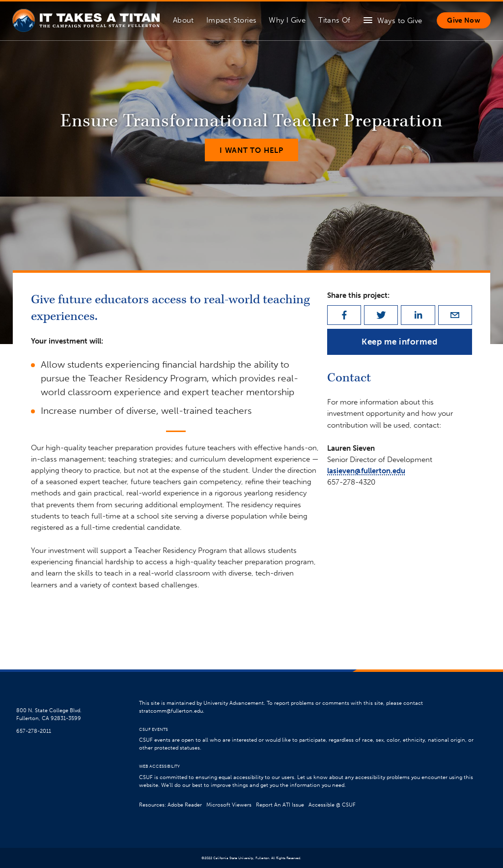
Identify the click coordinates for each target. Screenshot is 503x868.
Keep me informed (399, 342)
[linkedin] (418, 315)
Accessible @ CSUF (332, 805)
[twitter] (381, 315)
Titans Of (334, 20)
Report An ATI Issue (280, 805)
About (183, 20)
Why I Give (287, 20)
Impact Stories (231, 20)
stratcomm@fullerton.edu (171, 711)
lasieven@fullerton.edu (366, 471)
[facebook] (344, 315)
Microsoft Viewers (229, 805)
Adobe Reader (185, 805)
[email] (455, 315)
